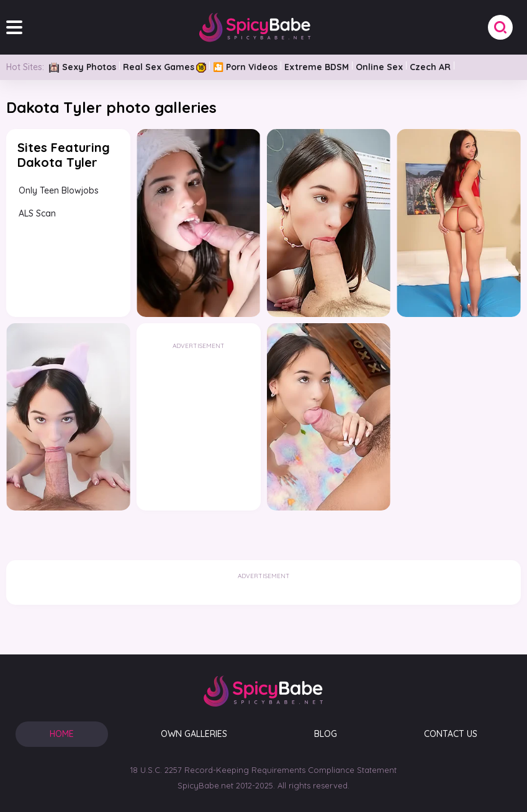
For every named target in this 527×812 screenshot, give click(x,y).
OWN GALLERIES (194, 734)
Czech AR (430, 67)
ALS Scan (37, 213)
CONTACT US (451, 734)
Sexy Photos (83, 67)
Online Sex (379, 67)
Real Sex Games (164, 67)
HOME (62, 734)
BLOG (326, 734)
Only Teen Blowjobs (59, 190)
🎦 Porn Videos (245, 67)
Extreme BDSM (317, 67)
